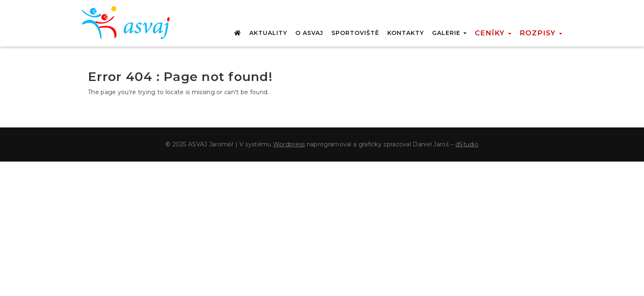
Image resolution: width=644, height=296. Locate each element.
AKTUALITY (268, 33)
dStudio (467, 144)
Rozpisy (541, 33)
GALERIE (449, 33)
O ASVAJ (309, 33)
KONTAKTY (406, 33)
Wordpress (289, 144)
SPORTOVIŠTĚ (355, 33)
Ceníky (493, 33)
